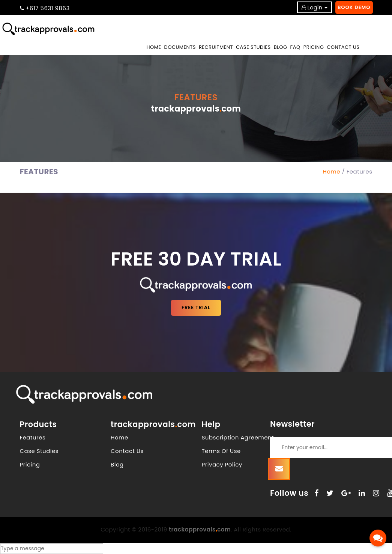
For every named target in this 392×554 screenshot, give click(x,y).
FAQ (295, 47)
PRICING (314, 47)
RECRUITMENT (216, 47)
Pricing (30, 464)
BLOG (281, 47)
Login (315, 7)
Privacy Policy (222, 464)
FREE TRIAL (196, 307)
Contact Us (127, 451)
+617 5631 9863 (48, 8)
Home (155, 47)
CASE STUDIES (253, 47)
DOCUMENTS (180, 47)
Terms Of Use (221, 451)
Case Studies (39, 451)
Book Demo (354, 7)
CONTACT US (343, 47)
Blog (117, 464)
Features (33, 437)
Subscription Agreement (238, 437)
